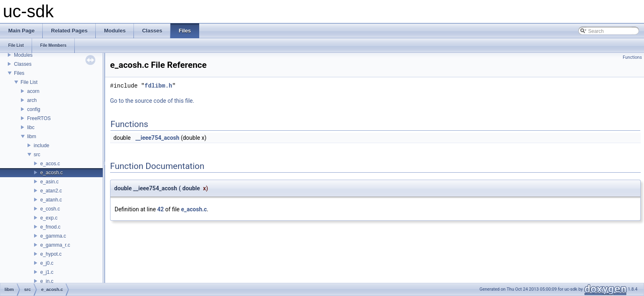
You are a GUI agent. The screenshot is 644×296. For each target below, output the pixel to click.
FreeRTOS (39, 118)
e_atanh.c (51, 200)
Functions (632, 57)
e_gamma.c (53, 236)
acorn (33, 91)
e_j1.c (47, 272)
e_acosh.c (52, 173)
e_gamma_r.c (55, 245)
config (34, 109)
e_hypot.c (51, 254)
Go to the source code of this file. (152, 101)
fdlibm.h (158, 86)
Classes (23, 64)
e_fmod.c (50, 227)
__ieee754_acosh (158, 138)
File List (29, 82)
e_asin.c (49, 182)
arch (32, 100)
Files (19, 73)
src (37, 155)
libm (32, 136)
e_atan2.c (51, 191)
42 (161, 209)
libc (31, 127)
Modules (23, 55)
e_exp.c (49, 218)
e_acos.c (50, 164)
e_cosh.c (50, 209)
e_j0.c (47, 263)
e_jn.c (47, 281)
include (41, 146)
